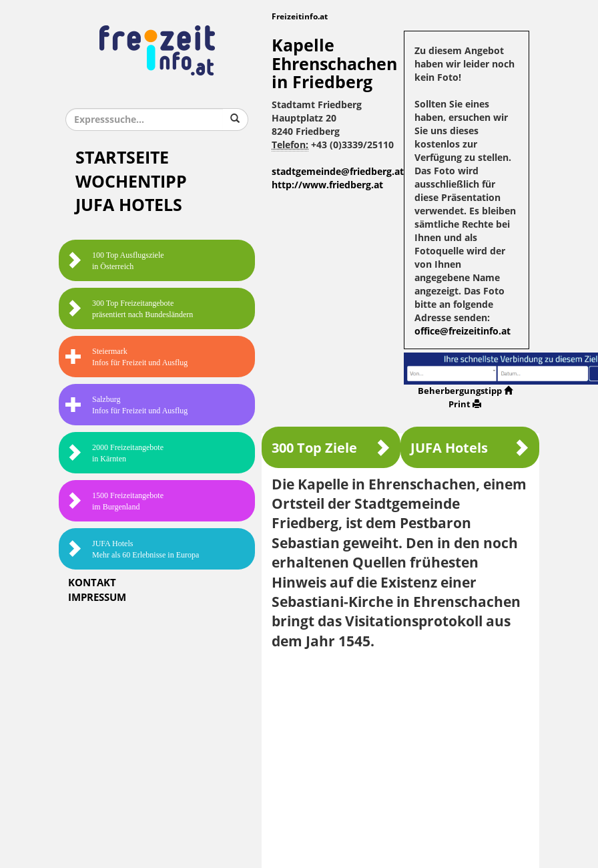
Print (465, 404)
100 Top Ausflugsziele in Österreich (115, 261)
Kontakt (92, 583)
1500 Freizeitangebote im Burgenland (114, 501)
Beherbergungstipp (465, 391)
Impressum (97, 598)
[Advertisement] (400, 758)
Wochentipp (131, 182)
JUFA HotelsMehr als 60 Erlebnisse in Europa (132, 549)
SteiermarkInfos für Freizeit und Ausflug (126, 357)
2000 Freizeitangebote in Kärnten (114, 453)
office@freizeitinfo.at (463, 332)
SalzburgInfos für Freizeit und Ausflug (126, 405)
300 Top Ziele (331, 448)
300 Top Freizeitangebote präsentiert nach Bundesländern (129, 309)
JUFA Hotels (129, 205)
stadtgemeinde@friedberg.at (338, 172)
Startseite (122, 158)
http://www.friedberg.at (327, 185)
